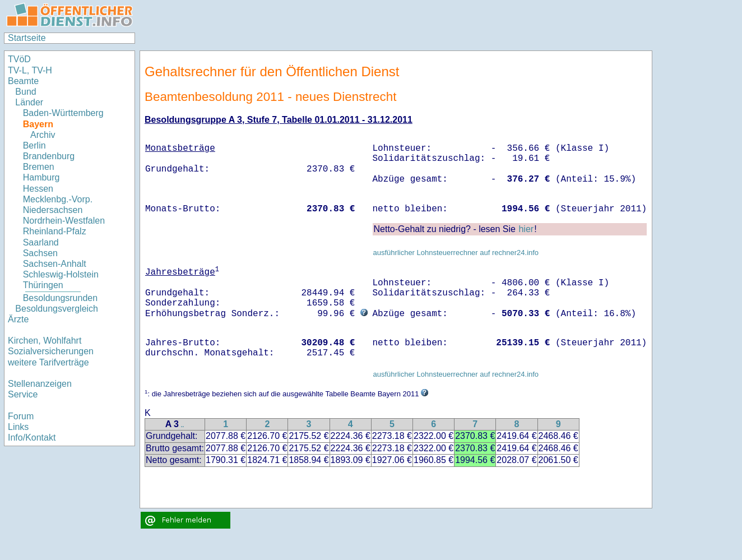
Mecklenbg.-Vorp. (58, 199)
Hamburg (41, 177)
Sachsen (40, 253)
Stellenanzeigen (40, 384)
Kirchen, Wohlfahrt (45, 341)
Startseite (27, 38)
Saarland (41, 242)
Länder (29, 102)
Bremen (39, 167)
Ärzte (18, 319)
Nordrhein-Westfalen (64, 221)
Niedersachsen (53, 210)
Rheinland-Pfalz (55, 231)
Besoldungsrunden (60, 298)
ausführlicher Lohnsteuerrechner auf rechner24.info (456, 253)
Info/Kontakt (32, 438)
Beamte (23, 81)
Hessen (38, 189)
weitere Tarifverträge (48, 362)
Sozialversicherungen (51, 351)
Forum (21, 416)
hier (526, 229)
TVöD (19, 59)
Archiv (43, 135)
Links (18, 427)
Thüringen (43, 285)
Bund (25, 92)
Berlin (34, 145)
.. (183, 425)
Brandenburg (49, 156)
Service (23, 394)
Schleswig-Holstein (61, 274)
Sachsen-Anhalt (55, 264)
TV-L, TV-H (30, 70)
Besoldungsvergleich (57, 309)
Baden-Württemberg (63, 113)
